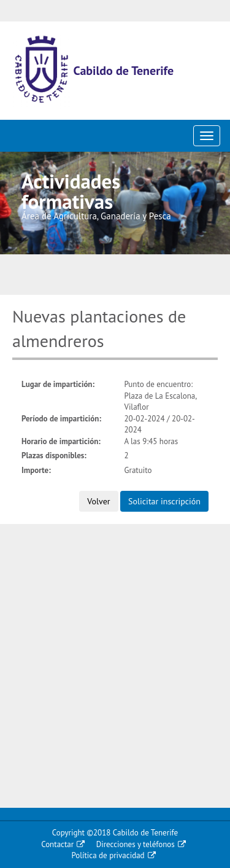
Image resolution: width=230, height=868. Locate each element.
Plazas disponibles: (54, 456)
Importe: (36, 470)
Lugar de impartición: (58, 384)
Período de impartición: (61, 419)
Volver (98, 501)
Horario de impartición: (61, 441)
